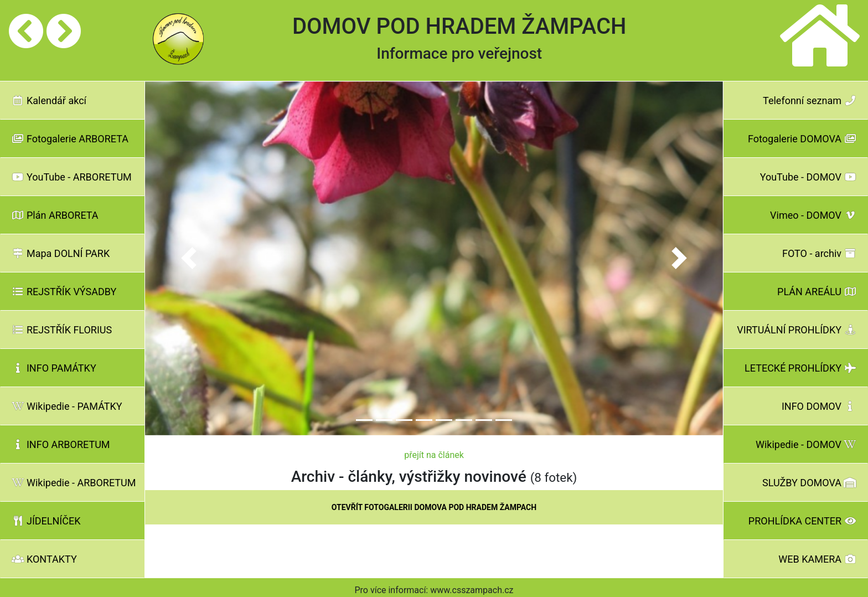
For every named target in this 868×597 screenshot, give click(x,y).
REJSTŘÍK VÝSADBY (64, 292)
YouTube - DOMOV (808, 177)
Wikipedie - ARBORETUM (74, 483)
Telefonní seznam (810, 101)
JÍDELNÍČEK (46, 521)
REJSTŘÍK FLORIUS (62, 330)
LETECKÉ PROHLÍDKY (800, 368)
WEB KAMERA (817, 559)
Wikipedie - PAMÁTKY (67, 406)
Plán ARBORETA (55, 215)
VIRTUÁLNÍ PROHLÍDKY (797, 330)
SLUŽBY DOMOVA (809, 483)
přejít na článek (434, 455)
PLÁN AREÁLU (817, 292)
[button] (188, 258)
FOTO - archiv (819, 253)
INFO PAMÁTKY (54, 368)
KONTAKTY (44, 559)
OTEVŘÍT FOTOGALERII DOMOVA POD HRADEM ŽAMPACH (434, 507)
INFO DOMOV (819, 406)
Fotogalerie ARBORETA (70, 139)
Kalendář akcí (49, 101)
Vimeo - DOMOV (813, 215)
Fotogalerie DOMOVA (802, 139)
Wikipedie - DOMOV (806, 444)
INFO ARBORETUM (61, 444)
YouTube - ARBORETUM (72, 177)
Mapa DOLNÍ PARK (61, 253)
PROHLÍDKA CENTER (802, 521)
